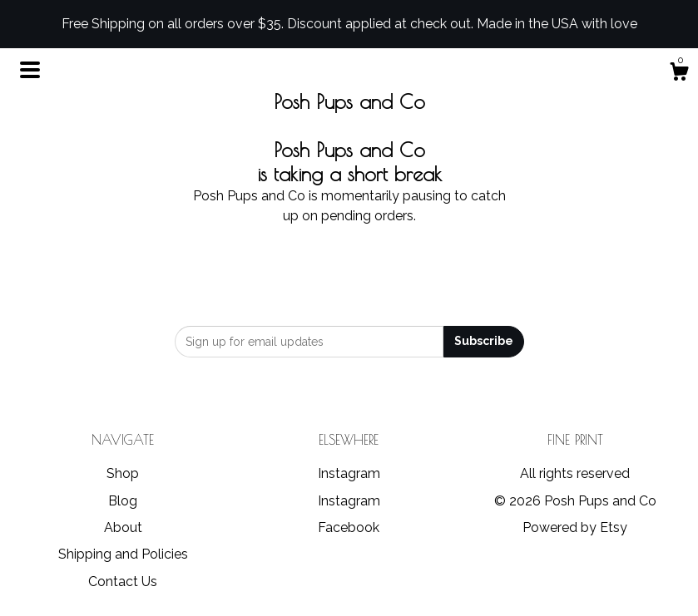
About (123, 527)
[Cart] (679, 74)
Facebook (349, 527)
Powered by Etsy (575, 527)
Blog (123, 501)
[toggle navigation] (30, 70)
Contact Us (123, 582)
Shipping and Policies (123, 554)
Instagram (349, 473)
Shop (123, 473)
